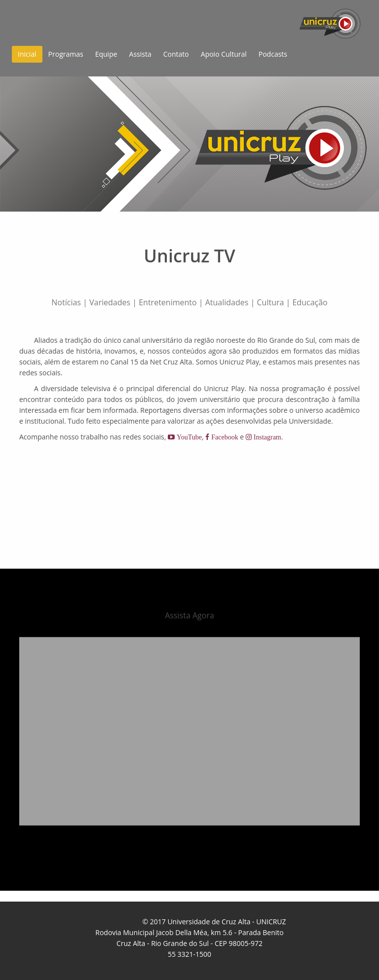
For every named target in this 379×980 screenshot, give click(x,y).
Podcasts (273, 54)
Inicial (27, 54)
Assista (140, 54)
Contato (176, 54)
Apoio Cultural (224, 54)
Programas (66, 54)
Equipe (106, 54)
